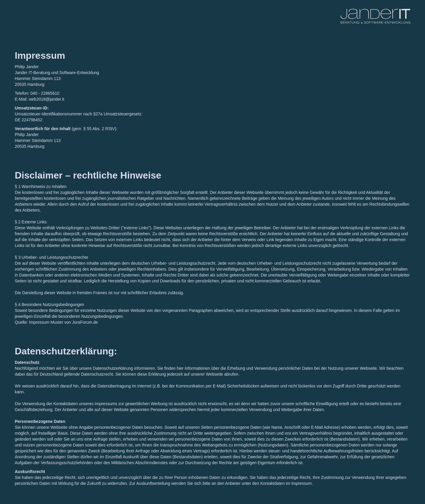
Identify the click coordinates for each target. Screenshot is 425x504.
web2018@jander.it (46, 99)
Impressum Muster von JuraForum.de (63, 322)
